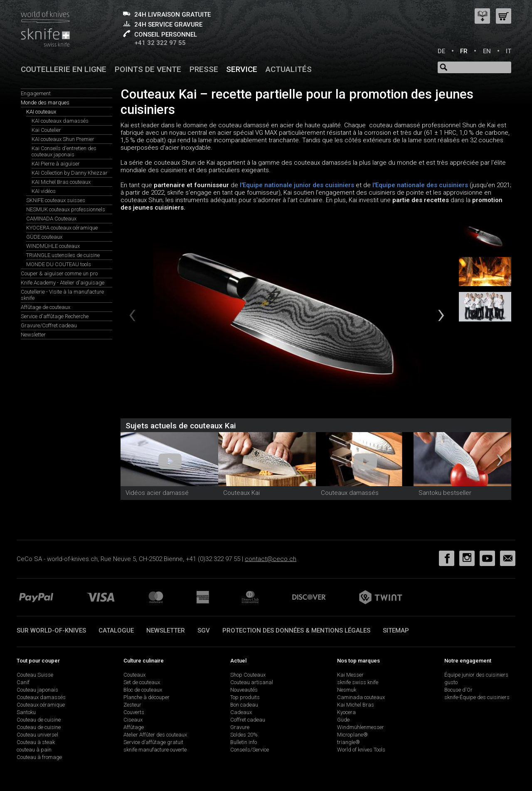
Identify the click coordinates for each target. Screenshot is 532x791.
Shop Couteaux (248, 675)
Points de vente (148, 69)
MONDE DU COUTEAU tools (59, 264)
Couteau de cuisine (39, 720)
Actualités (289, 69)
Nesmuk (347, 690)
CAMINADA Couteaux (51, 219)
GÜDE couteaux (44, 237)
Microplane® (352, 735)
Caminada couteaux (361, 697)
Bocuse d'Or (458, 690)
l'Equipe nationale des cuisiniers (420, 185)
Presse (204, 69)
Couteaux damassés (350, 493)
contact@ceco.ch (271, 559)
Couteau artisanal (252, 682)
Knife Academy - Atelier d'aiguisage (63, 283)
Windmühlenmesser (361, 727)
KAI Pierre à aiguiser (56, 164)
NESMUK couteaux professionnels (66, 209)
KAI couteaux (41, 112)
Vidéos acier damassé (157, 493)
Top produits (245, 697)
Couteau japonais (37, 690)
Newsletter (33, 335)
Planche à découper (147, 697)
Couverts (134, 712)
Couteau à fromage (39, 757)
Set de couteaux (142, 682)
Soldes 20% (244, 735)
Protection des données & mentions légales (296, 630)
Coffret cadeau (248, 720)
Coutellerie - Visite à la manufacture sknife (62, 295)
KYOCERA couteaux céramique (62, 228)
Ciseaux (133, 720)
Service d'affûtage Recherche (55, 316)
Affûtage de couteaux (46, 307)
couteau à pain (34, 750)
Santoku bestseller (445, 493)
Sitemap (396, 630)
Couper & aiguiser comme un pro (59, 273)
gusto (451, 682)
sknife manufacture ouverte (155, 750)
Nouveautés (244, 690)
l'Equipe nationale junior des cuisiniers (296, 185)
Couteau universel (37, 735)
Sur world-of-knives (51, 630)
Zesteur (132, 705)
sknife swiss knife (358, 682)
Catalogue (116, 630)
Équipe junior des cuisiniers (476, 675)
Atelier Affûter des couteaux (155, 735)
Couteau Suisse (35, 675)
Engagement (36, 93)
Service (242, 69)
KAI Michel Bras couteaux (61, 182)
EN (487, 51)
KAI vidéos (44, 191)
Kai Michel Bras (356, 705)
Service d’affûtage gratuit (153, 742)
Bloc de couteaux (143, 690)
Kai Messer (350, 675)
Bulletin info (244, 742)
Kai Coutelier (46, 130)
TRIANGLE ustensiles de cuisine (63, 255)
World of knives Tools (361, 750)
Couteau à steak (36, 742)
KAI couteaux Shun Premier (63, 139)
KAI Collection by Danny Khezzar (70, 173)
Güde (343, 720)
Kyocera (346, 712)
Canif (23, 682)
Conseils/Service (250, 750)
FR (464, 51)
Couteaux (134, 675)
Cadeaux (241, 712)
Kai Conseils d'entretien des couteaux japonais (64, 151)
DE (441, 51)
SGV (204, 630)
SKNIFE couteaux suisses (56, 200)
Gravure (240, 727)
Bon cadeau (244, 705)
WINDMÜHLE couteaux (53, 246)
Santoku (26, 712)
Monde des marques (45, 103)
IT (509, 51)
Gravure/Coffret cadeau (49, 325)
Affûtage (134, 727)
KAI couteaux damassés (60, 121)
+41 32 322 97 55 (160, 43)
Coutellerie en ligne (64, 69)
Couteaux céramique (41, 705)
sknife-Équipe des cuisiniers (477, 697)
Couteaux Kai (241, 493)
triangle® (349, 742)
